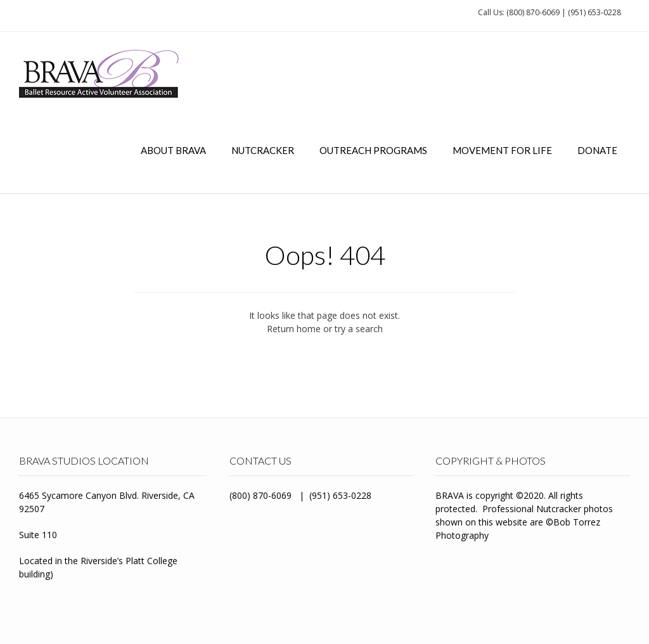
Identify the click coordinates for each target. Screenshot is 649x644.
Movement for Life (502, 150)
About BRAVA (173, 150)
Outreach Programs (373, 150)
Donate (597, 150)
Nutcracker (263, 150)
